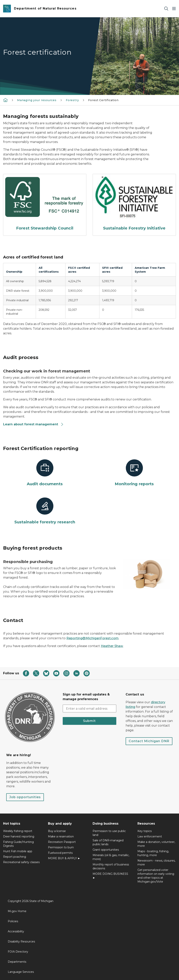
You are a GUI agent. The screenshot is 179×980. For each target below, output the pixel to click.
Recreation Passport (62, 842)
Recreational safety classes (21, 862)
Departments (17, 962)
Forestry (72, 100)
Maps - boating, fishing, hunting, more (153, 853)
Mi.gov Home (17, 911)
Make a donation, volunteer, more (156, 844)
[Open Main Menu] (174, 9)
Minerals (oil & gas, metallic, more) (111, 857)
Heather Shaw (112, 646)
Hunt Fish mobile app (18, 851)
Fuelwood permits (60, 853)
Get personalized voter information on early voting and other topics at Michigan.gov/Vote (156, 876)
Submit (89, 721)
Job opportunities (25, 797)
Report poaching (15, 857)
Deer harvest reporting (19, 836)
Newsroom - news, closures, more (156, 863)
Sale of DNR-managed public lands (108, 842)
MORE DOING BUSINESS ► (110, 876)
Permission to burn (61, 847)
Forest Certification (103, 100)
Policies (13, 921)
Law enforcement (150, 836)
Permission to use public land (109, 833)
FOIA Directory (18, 952)
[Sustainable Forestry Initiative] (134, 203)
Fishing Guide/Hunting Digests (18, 844)
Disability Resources (21, 941)
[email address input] (89, 709)
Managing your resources (37, 100)
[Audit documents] (45, 473)
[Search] (166, 9)
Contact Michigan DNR (149, 741)
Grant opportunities (106, 850)
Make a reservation (61, 836)
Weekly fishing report (18, 831)
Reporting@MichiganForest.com (93, 638)
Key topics (145, 831)
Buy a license (57, 831)
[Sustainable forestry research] (45, 511)
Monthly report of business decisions (111, 866)
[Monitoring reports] (134, 473)
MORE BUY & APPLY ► (64, 858)
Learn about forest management (33, 424)
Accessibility (16, 931)
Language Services (21, 972)
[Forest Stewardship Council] (45, 203)
